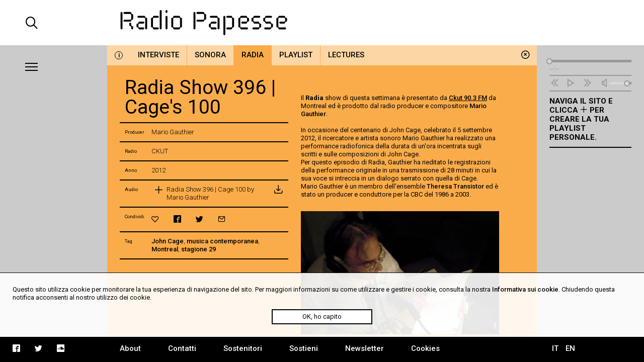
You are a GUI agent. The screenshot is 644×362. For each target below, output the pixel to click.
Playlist (296, 55)
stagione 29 (198, 249)
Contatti (182, 348)
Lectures (346, 55)
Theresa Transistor (455, 186)
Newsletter (365, 348)
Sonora (210, 55)
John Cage (168, 241)
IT (555, 348)
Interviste (158, 55)
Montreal (165, 249)
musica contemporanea (222, 241)
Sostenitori (243, 348)
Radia (253, 55)
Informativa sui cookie (525, 289)
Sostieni (304, 348)
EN (570, 348)
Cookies (425, 348)
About (130, 348)
